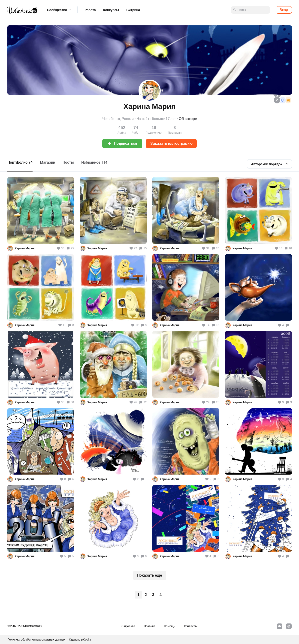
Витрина (133, 10)
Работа (90, 10)
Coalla (87, 639)
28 (217, 248)
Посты (68, 162)
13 (217, 325)
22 (145, 402)
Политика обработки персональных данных (36, 639)
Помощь (170, 626)
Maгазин (48, 162)
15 (145, 248)
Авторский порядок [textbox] (267, 164)
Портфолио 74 (20, 162)
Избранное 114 (94, 162)
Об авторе (188, 119)
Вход (284, 10)
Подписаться (125, 143)
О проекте (128, 626)
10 (290, 248)
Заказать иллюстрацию (171, 143)
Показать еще (149, 575)
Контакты (191, 626)
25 (72, 248)
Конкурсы (111, 10)
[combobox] (269, 164)
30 (72, 402)
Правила (149, 626)
